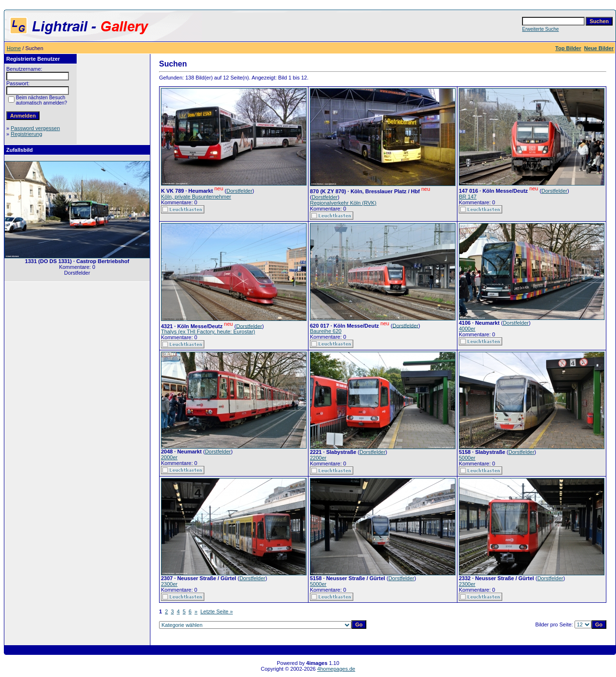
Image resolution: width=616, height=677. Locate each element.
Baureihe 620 (326, 331)
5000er (467, 458)
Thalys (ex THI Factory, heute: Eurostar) (208, 332)
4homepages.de (336, 669)
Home (14, 48)
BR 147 (468, 197)
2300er (169, 584)
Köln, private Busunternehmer (196, 197)
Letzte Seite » (217, 611)
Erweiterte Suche (540, 29)
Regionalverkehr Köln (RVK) (343, 203)
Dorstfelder (240, 191)
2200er (318, 458)
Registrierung (26, 134)
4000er (467, 329)
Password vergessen (35, 128)
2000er (169, 457)
